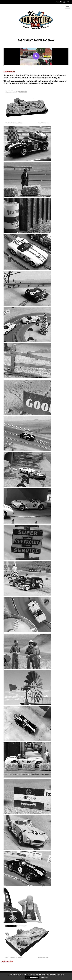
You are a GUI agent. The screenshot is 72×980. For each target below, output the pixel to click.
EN (56, 2)
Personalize (44, 978)
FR (60, 2)
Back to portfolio (9, 72)
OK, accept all (32, 977)
